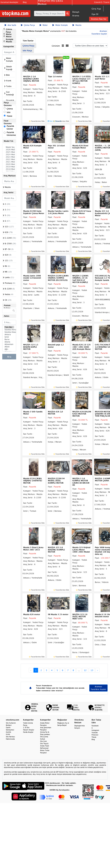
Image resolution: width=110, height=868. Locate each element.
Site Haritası (10, 737)
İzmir (9, 337)
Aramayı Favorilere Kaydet (98, 688)
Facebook (95, 726)
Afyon (9, 347)
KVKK (8, 734)
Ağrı (9, 349)
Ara (9, 357)
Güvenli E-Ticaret (102, 2)
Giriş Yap (96, 9)
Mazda (77, 25)
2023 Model (9, 157)
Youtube (95, 733)
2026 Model (9, 150)
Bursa (9, 339)
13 (92, 670)
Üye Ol (95, 14)
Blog (25, 2)
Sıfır (9, 112)
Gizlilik (9, 732)
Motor (44, 25)
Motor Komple (60, 25)
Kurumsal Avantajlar (9, 2)
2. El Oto (26, 728)
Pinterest (95, 735)
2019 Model (9, 167)
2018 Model (9, 169)
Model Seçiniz (9, 147)
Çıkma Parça (28, 25)
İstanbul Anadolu (9, 332)
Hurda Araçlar (28, 732)
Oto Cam (43, 741)
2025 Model (9, 152)
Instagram (95, 730)
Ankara (9, 335)
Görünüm (56, 46)
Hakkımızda (10, 739)
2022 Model (9, 159)
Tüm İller (9, 327)
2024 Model (9, 155)
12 (85, 670)
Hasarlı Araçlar (29, 730)
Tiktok (94, 737)
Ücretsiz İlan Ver (99, 19)
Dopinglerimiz (80, 726)
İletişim (77, 728)
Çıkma (10, 109)
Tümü (9, 116)
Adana (9, 342)
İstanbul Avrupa (9, 330)
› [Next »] (98, 670)
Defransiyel (44, 748)
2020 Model (9, 164)
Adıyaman (9, 344)
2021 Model (9, 162)
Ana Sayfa (10, 25)
